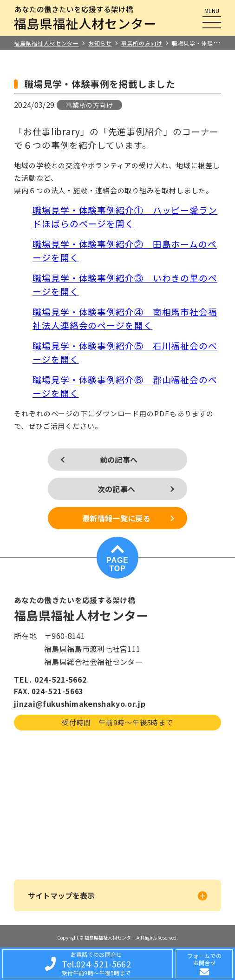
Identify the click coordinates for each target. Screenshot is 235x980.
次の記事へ (117, 489)
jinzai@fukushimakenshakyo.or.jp (80, 704)
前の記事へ (119, 460)
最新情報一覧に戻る (116, 518)
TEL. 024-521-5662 (50, 679)
